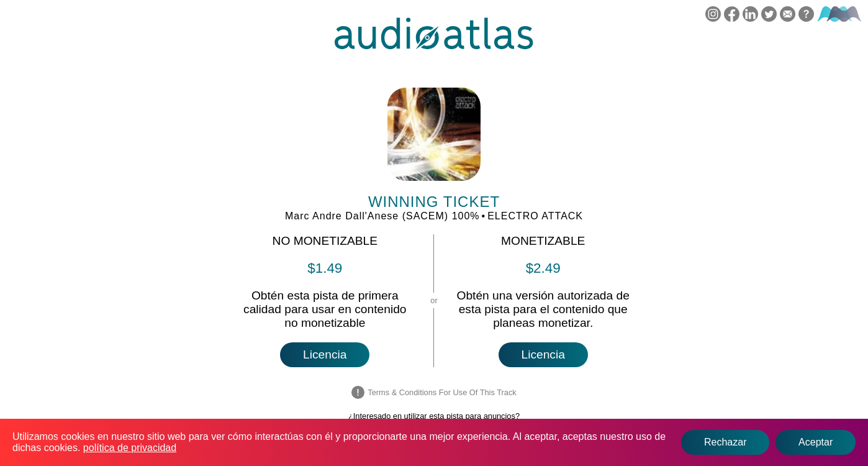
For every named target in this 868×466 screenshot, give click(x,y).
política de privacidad (130, 448)
